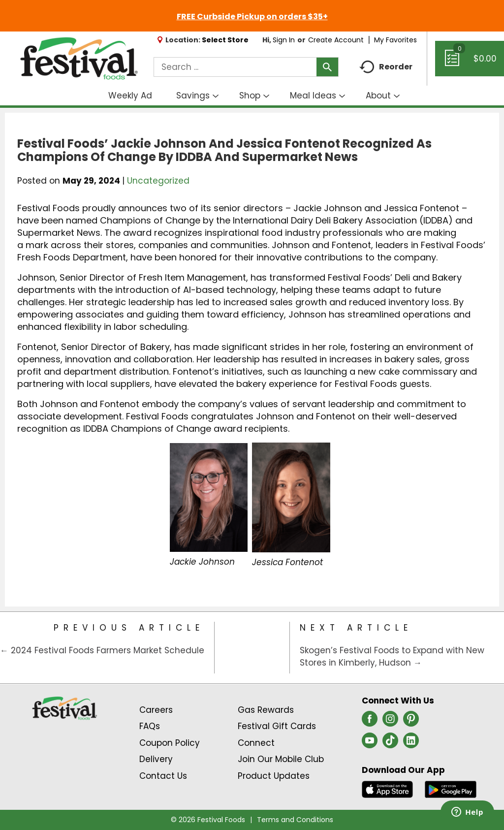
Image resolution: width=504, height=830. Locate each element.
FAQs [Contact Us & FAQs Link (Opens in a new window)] (150, 726)
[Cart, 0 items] (470, 63)
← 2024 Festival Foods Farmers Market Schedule (102, 650)
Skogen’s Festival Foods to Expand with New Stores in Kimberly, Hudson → (392, 657)
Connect (256, 743)
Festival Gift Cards (277, 726)
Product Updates (274, 776)
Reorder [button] (386, 67)
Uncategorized (158, 181)
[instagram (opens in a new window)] (390, 722)
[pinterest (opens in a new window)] (411, 722)
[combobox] (246, 67)
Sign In (284, 40)
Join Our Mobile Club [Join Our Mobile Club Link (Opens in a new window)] (281, 759)
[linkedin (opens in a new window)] (411, 743)
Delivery (156, 759)
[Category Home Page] (252, 648)
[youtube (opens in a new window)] (370, 743)
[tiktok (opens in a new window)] (390, 743)
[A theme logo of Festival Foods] (79, 59)
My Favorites (396, 40)
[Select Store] (226, 40)
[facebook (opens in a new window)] (370, 722)
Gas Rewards (266, 710)
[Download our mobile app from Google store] (451, 789)
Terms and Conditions (295, 820)
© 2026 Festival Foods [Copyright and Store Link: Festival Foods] (208, 820)
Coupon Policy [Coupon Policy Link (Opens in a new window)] (170, 743)
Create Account (336, 40)
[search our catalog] (327, 67)
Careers (156, 710)
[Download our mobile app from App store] (388, 789)
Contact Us (163, 776)
